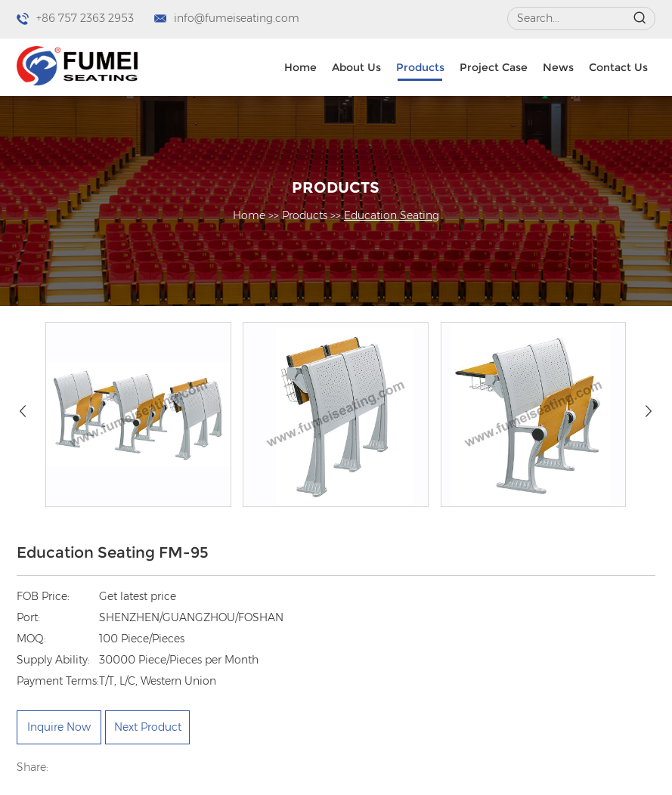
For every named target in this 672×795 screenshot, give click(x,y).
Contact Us (618, 67)
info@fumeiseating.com (237, 18)
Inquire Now (59, 727)
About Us (356, 67)
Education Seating (392, 215)
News (558, 67)
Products (420, 67)
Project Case (494, 67)
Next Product (148, 727)
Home (300, 67)
